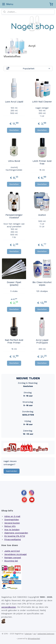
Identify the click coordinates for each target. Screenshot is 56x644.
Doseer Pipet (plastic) (14, 283)
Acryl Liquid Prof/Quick (42, 341)
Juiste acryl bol (12, 551)
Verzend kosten (12, 523)
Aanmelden (12, 471)
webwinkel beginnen (46, 634)
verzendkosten (9, 607)
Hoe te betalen (12, 530)
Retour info (10, 526)
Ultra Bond (14, 161)
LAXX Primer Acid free (42, 162)
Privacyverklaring (13, 539)
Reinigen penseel (13, 558)
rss (35, 634)
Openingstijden (12, 520)
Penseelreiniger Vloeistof (14, 216)
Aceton (42, 215)
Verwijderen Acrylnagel (15, 554)
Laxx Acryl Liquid (14, 102)
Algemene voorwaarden (16, 533)
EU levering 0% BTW (15, 536)
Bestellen (14, 130)
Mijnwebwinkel (34, 639)
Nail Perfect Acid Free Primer (14, 341)
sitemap (28, 634)
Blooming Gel (11, 561)
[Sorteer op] (28, 68)
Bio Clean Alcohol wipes (42, 283)
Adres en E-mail (12, 516)
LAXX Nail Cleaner (42, 102)
